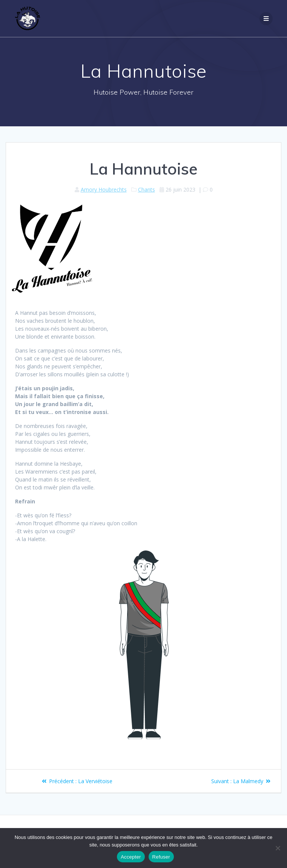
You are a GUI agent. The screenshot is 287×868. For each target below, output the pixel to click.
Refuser (161, 857)
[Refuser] (278, 848)
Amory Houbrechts (104, 189)
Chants (147, 189)
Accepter (131, 857)
